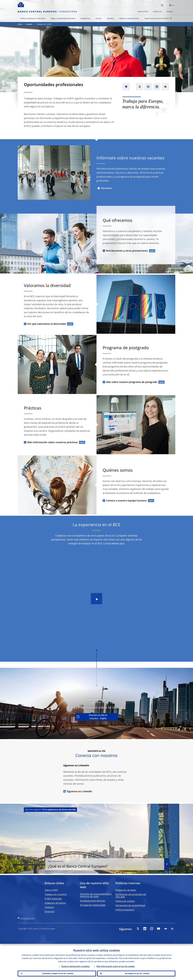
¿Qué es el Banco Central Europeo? (130, 861)
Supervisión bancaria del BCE (159, 18)
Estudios (110, 18)
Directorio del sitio (27, 918)
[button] (167, 5)
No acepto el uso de (136, 973)
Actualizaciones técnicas (93, 901)
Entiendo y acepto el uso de (57, 973)
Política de (125, 901)
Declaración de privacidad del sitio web (131, 896)
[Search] (148, 5)
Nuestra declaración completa (76, 965)
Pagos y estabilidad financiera (63, 18)
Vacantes (106, 188)
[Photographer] (174, 75)
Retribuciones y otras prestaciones (127, 251)
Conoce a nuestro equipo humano (126, 501)
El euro (99, 18)
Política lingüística (125, 910)
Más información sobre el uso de (116, 965)
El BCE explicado (53, 899)
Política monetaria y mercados (33, 18)
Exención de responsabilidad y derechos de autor (96, 895)
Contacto (49, 907)
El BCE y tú (157, 11)
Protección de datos (126, 890)
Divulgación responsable (93, 905)
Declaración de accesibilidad (130, 905)
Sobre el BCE (143, 11)
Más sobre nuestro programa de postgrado (132, 382)
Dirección (50, 912)
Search (162, 5)
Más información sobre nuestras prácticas (53, 442)
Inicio (20, 24)
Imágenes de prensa (55, 903)
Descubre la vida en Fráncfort (98, 717)
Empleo (170, 11)
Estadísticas (85, 18)
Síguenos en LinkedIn (78, 791)
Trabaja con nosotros (56, 894)
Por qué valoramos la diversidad (47, 324)
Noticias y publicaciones (129, 18)
